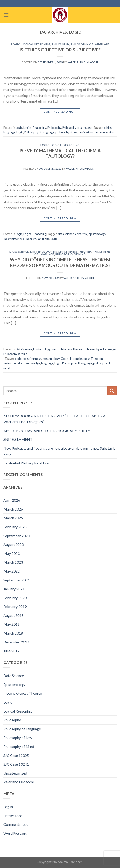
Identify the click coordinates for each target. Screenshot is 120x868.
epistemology (97, 234)
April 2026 (12, 500)
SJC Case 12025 (16, 755)
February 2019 (15, 606)
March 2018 (13, 633)
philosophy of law (66, 132)
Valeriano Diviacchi (83, 62)
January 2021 (14, 589)
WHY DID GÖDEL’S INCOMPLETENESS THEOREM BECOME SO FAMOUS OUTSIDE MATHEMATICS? (60, 262)
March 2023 (13, 562)
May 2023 (12, 553)
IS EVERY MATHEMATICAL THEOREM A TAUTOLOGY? (60, 153)
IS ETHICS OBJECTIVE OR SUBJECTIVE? (60, 50)
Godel (65, 359)
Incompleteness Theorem (20, 239)
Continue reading (60, 112)
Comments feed (16, 824)
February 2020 (15, 598)
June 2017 (11, 651)
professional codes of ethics (96, 132)
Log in (8, 807)
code (18, 359)
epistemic (81, 234)
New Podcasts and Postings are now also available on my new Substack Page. (59, 451)
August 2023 (14, 544)
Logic (16, 44)
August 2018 (14, 615)
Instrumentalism (14, 363)
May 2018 (12, 624)
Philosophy (61, 44)
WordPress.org (15, 833)
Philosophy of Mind (71, 254)
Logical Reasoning (36, 44)
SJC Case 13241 (16, 764)
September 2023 (17, 536)
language (9, 132)
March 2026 (13, 509)
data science (66, 234)
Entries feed (13, 816)
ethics (108, 128)
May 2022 (12, 571)
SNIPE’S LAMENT (18, 439)
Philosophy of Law (18, 737)
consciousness (32, 359)
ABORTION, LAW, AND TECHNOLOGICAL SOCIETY (47, 431)
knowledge (33, 363)
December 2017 (16, 642)
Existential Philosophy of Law (26, 463)
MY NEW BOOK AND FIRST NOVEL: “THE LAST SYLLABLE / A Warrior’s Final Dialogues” (55, 419)
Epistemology (41, 251)
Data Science (19, 251)
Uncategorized (15, 773)
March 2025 (13, 518)
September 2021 (17, 580)
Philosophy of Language (90, 44)
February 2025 (15, 527)
